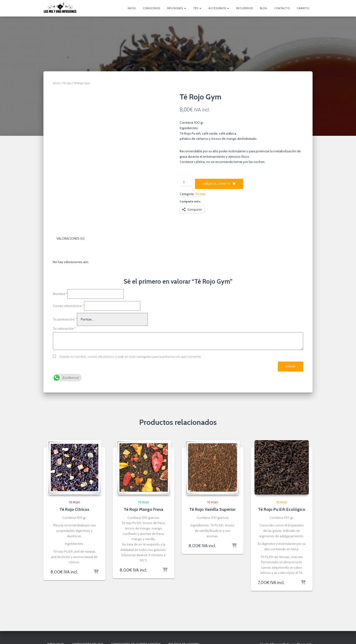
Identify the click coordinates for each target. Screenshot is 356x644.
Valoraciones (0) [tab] (70, 239)
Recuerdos (244, 8)
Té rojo (67, 83)
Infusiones (177, 8)
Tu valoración (64, 328)
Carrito (303, 8)
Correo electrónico (68, 305)
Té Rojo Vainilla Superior (212, 509)
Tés (197, 8)
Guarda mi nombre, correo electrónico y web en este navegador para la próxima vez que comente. (130, 356)
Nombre (60, 293)
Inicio (132, 8)
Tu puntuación (65, 319)
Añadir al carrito (216, 184)
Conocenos (151, 8)
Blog (264, 8)
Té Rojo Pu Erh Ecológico (282, 509)
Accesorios (219, 8)
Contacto (282, 8)
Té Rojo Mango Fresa (144, 509)
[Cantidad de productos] (186, 183)
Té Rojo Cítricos (74, 509)
